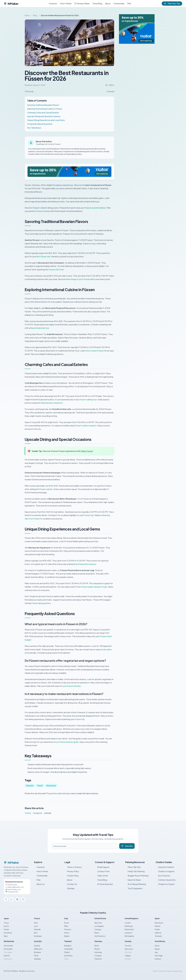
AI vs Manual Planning (136, 884)
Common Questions (166, 880)
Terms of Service (73, 867)
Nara (6, 936)
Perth (36, 956)
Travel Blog (97, 3)
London (128, 923)
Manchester (129, 929)
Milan (66, 926)
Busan (157, 949)
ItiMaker (11, 4)
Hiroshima (8, 933)
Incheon (158, 959)
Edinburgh (129, 926)
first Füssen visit (43, 257)
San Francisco (100, 936)
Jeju (156, 952)
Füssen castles (46, 489)
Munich (97, 949)
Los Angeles (99, 926)
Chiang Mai (68, 949)
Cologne (98, 956)
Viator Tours (87, 451)
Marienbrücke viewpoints (52, 403)
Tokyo (6, 923)
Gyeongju (159, 956)
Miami (97, 933)
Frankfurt (98, 959)
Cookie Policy (72, 876)
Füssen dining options (41, 603)
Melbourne (38, 949)
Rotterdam (8, 949)
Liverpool (128, 933)
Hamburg (98, 952)
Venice (67, 933)
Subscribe (127, 846)
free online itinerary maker (64, 793)
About (108, 3)
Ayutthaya (68, 956)
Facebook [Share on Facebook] (37, 813)
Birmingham (129, 936)
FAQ (129, 3)
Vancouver (129, 949)
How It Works (66, 3)
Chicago (98, 929)
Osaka (6, 929)
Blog (35, 15)
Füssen (40, 786)
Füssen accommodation (95, 208)
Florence (68, 929)
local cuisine (106, 649)
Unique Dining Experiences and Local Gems (46, 120)
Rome (67, 923)
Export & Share (133, 880)
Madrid (157, 926)
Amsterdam (8, 946)
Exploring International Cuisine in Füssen (45, 109)
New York (98, 923)
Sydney (37, 946)
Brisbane (37, 952)
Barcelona (159, 923)
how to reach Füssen (95, 351)
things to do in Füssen (80, 279)
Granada (158, 936)
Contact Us (71, 884)
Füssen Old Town (56, 270)
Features (53, 3)
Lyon (36, 926)
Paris (36, 923)
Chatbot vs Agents (165, 871)
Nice (36, 933)
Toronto (128, 946)
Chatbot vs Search (165, 884)
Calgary (128, 956)
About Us (39, 884)
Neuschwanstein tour (40, 328)
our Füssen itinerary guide (67, 742)
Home (27, 15)
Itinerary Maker (82, 3)
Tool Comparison (134, 888)
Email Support (102, 867)
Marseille (37, 929)
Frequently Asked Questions (40, 124)
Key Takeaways (34, 128)
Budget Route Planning (137, 876)
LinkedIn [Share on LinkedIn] (48, 813)
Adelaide (37, 959)
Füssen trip (89, 515)
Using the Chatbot (165, 867)
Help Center (101, 876)
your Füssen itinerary (72, 686)
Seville (157, 929)
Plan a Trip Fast (133, 867)
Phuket (67, 952)
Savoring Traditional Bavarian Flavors (43, 105)
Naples (67, 936)
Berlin (97, 946)
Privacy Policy (72, 871)
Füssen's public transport (86, 426)
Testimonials (119, 3)
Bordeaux (38, 936)
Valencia (158, 933)
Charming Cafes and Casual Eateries (43, 113)
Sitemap (69, 888)
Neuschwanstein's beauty (85, 564)
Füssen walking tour (88, 400)
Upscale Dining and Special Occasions (44, 116)
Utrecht (7, 956)
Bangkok (68, 946)
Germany (30, 786)
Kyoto (6, 926)
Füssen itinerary (43, 211)
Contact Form (102, 871)
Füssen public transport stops (94, 587)
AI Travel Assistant (104, 884)
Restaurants (51, 786)
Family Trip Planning (135, 871)
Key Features (163, 876)
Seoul (157, 946)
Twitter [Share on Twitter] (28, 813)
